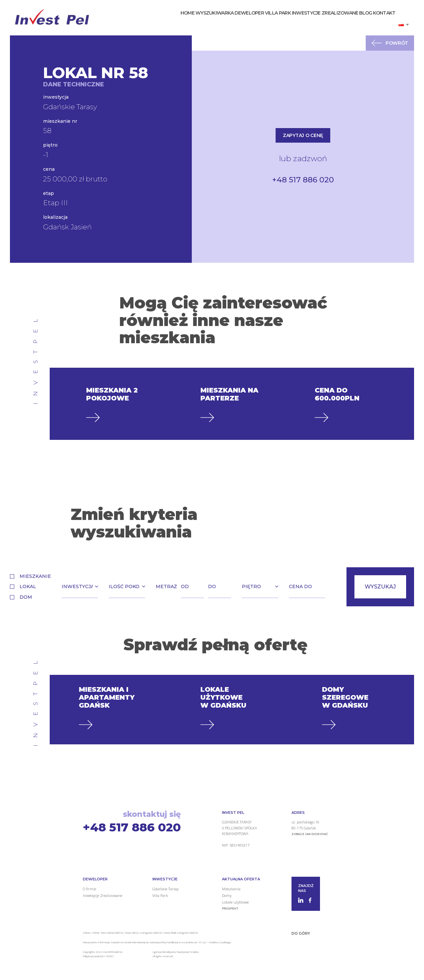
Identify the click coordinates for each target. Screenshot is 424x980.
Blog (359, 21)
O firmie (89, 889)
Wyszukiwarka (190, 21)
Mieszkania (231, 889)
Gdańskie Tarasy (165, 889)
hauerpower (184, 952)
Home (159, 21)
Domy (227, 895)
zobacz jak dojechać (310, 834)
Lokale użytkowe (235, 902)
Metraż (166, 586)
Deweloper (230, 21)
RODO (110, 956)
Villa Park (263, 21)
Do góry (301, 933)
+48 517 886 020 (303, 180)
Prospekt (230, 909)
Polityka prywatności (94, 956)
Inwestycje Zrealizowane (314, 21)
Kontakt (382, 21)
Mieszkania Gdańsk (112, 933)
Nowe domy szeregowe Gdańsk (143, 933)
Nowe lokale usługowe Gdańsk (181, 933)
